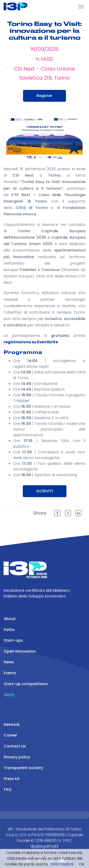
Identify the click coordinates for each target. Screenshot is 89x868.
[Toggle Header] (81, 6)
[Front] (21, 6)
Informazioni (62, 864)
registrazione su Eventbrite (31, 342)
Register (44, 96)
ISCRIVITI (45, 491)
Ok (82, 864)
